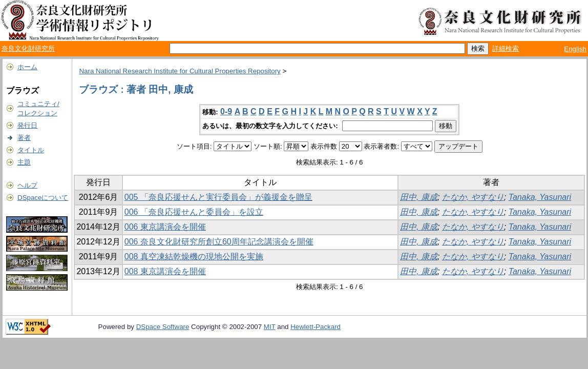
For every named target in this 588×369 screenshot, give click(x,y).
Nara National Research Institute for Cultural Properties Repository (180, 71)
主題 (24, 162)
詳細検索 (506, 48)
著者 (24, 138)
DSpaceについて (43, 198)
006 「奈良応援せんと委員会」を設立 (194, 212)
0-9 (226, 111)
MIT (270, 327)
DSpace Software (163, 327)
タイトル (31, 150)
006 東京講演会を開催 (165, 227)
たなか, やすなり (473, 197)
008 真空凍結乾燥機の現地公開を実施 (194, 257)
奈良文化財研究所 (28, 48)
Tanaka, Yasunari (540, 197)
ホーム (27, 67)
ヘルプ (27, 185)
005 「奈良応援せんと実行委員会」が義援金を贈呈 (218, 197)
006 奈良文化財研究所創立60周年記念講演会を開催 (219, 242)
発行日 (27, 125)
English (575, 49)
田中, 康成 (419, 197)
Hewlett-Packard (316, 327)
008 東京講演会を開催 (165, 271)
